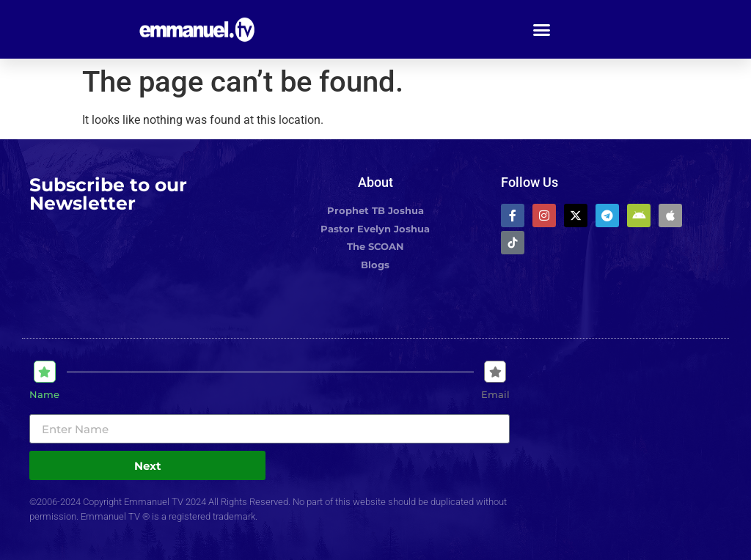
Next (148, 466)
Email (495, 395)
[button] (542, 29)
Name (44, 395)
